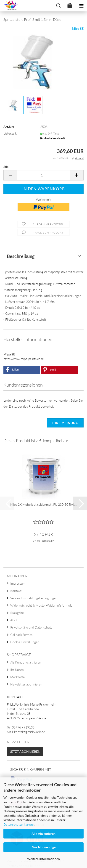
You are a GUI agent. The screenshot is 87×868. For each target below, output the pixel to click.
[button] (10, 175)
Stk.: (6, 167)
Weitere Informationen (43, 859)
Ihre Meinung (65, 423)
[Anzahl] (43, 175)
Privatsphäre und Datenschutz (31, 627)
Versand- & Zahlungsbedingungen (34, 598)
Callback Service (21, 635)
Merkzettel (18, 677)
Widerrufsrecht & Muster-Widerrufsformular (42, 605)
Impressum (18, 583)
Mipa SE (78, 28)
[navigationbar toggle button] (81, 6)
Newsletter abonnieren (26, 684)
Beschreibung (21, 256)
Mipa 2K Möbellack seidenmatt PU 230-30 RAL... (43, 504)
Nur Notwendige (44, 847)
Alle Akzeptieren (43, 834)
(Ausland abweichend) (52, 138)
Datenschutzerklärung (19, 824)
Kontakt (16, 591)
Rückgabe (17, 613)
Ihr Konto (17, 670)
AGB (13, 620)
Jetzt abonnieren (25, 751)
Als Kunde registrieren (26, 662)
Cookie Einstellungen (25, 642)
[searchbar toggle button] (58, 6)
